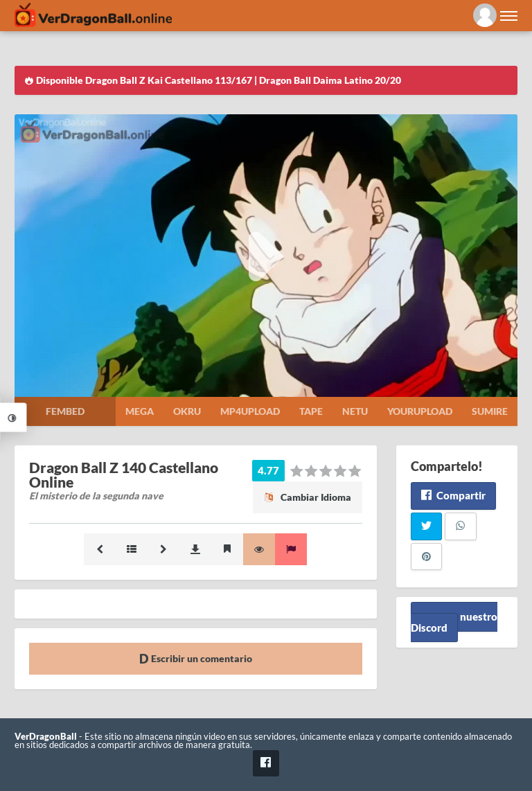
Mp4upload (250, 411)
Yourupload (420, 411)
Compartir (453, 495)
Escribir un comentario (196, 658)
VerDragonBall (46, 737)
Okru (187, 411)
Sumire (490, 411)
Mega (140, 411)
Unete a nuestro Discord (454, 622)
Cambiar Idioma (308, 497)
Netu (355, 411)
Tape (311, 411)
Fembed (65, 411)
